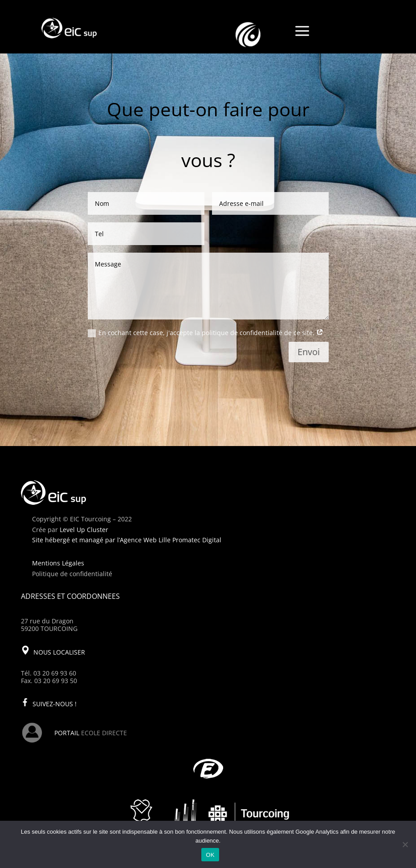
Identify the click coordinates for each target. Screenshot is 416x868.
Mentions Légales (58, 563)
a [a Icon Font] (302, 32)
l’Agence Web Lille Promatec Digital (169, 540)
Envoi (309, 352)
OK (210, 855)
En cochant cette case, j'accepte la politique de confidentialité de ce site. (206, 333)
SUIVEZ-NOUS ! (55, 704)
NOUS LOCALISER (59, 652)
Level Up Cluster (84, 530)
